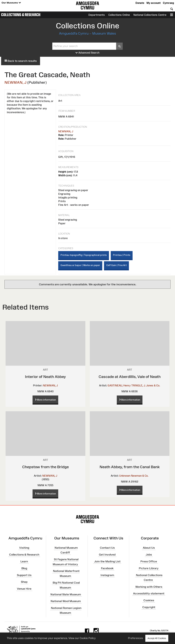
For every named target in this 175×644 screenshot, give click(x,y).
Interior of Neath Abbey (45, 377)
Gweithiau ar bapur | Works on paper (80, 265)
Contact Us (107, 548)
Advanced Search (87, 53)
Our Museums (11, 3)
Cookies (149, 600)
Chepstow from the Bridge (45, 467)
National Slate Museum (66, 594)
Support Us (24, 575)
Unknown (125, 476)
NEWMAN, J (15, 82)
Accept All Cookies (157, 638)
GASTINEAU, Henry (119, 385)
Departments (97, 15)
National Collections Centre (150, 15)
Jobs (149, 555)
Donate (140, 3)
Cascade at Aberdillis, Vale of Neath (130, 377)
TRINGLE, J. (138, 385)
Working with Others (149, 587)
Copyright (149, 607)
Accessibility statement (149, 593)
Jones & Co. (153, 385)
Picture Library (149, 568)
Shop (24, 582)
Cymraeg (168, 3)
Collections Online (119, 15)
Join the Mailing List (107, 561)
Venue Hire (24, 589)
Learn (24, 561)
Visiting (24, 548)
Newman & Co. (140, 476)
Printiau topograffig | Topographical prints (84, 255)
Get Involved (107, 555)
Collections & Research (21, 15)
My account (154, 3)
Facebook (107, 568)
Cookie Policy (88, 638)
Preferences (136, 638)
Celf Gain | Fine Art (116, 265)
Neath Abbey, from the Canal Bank (130, 467)
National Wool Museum (66, 601)
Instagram (107, 575)
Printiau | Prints (122, 255)
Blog (24, 568)
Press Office (149, 561)
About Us (149, 548)
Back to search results (21, 61)
